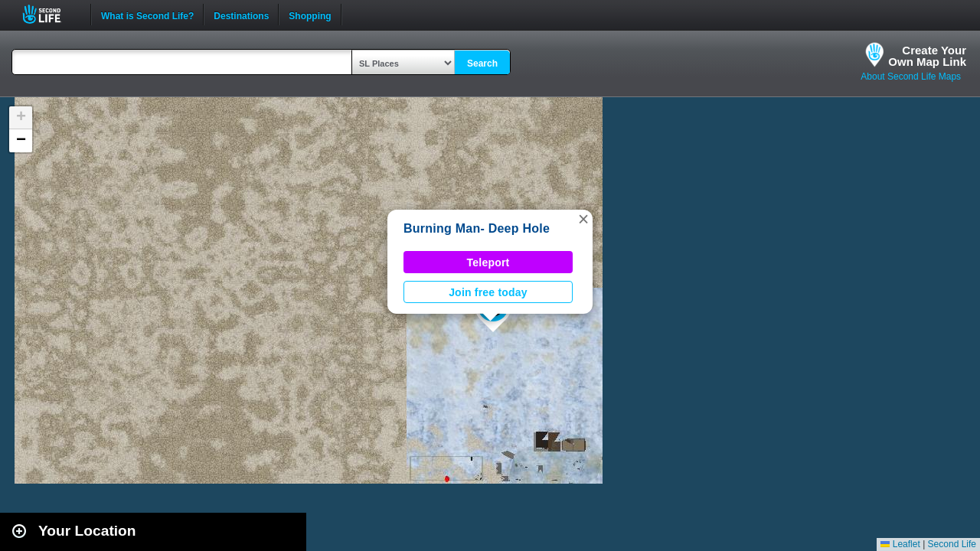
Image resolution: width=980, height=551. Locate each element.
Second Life (50, 14)
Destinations (241, 15)
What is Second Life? (147, 15)
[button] (583, 219)
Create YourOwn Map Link (927, 56)
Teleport (488, 262)
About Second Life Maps (911, 77)
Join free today (488, 292)
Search (482, 64)
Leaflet (900, 544)
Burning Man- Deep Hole (477, 228)
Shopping (310, 15)
